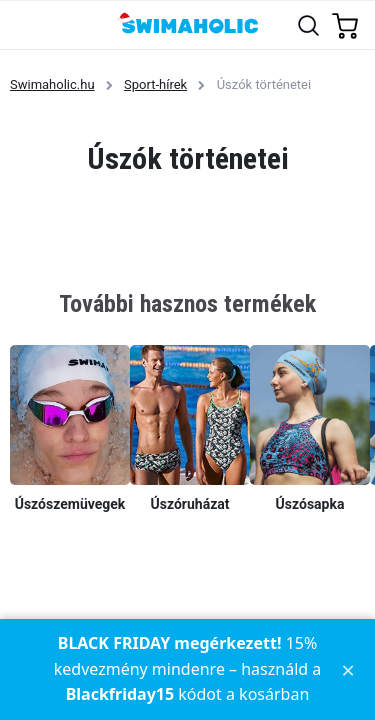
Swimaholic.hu (52, 84)
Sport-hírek (155, 84)
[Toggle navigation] (26, 24)
